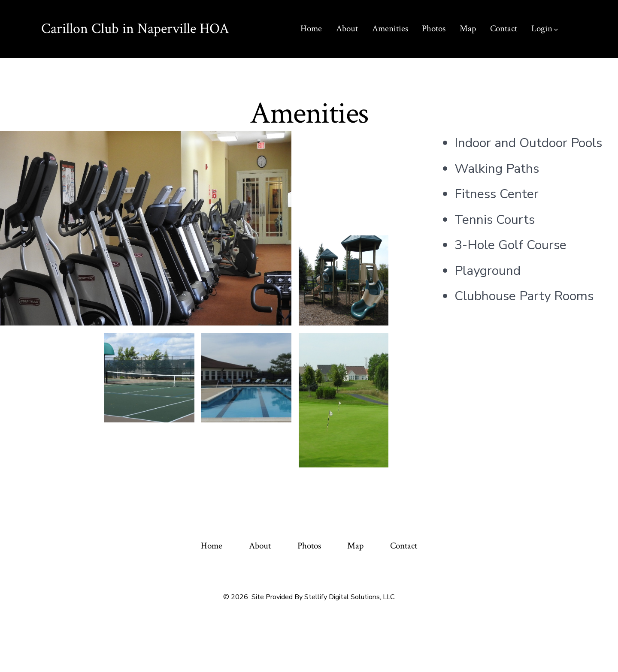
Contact (504, 29)
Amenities (390, 29)
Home (311, 29)
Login (545, 29)
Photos (434, 29)
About (347, 29)
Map (468, 29)
